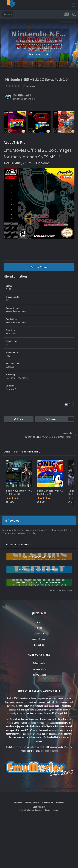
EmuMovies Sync (39, 675)
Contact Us (39, 645)
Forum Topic (39, 267)
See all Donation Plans (60, 590)
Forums (39, 628)
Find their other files (24, 99)
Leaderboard (39, 633)
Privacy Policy (32, 802)
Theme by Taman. (52, 810)
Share (19, 419)
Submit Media (39, 663)
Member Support (39, 639)
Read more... (38, 54)
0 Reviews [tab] (12, 521)
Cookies (60, 802)
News (39, 622)
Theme (18, 802)
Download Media (39, 669)
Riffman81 (24, 95)
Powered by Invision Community (31, 810)
